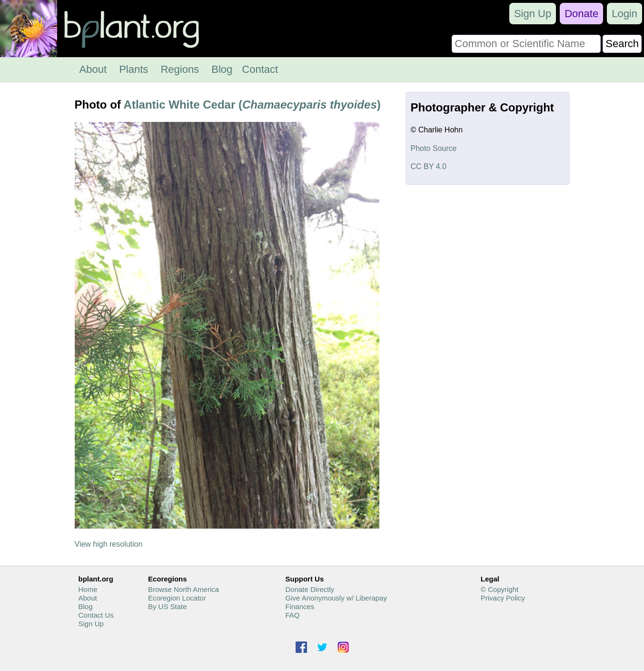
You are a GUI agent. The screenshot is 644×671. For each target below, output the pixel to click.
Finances (300, 606)
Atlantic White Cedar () (252, 105)
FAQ (292, 615)
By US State (168, 606)
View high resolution (109, 544)
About (93, 69)
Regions (180, 69)
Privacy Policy (503, 598)
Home (88, 589)
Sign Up (533, 14)
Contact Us (96, 615)
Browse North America (183, 589)
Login (624, 14)
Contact (260, 69)
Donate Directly (310, 589)
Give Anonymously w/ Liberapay (336, 598)
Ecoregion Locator (177, 598)
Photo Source (434, 148)
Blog (222, 69)
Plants (134, 69)
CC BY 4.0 (429, 166)
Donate (581, 14)
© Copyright (500, 589)
